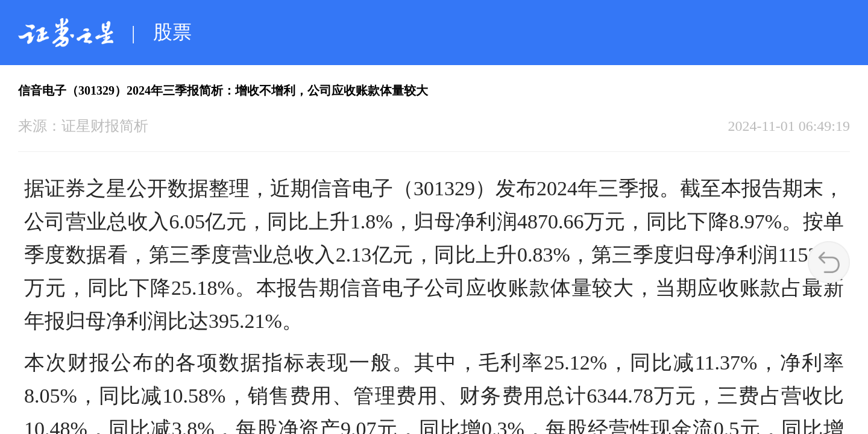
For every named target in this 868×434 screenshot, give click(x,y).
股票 (172, 32)
